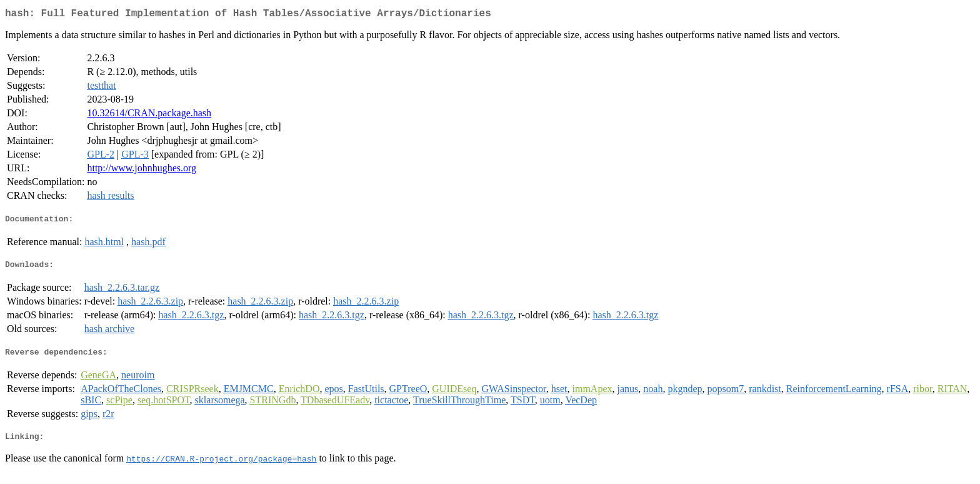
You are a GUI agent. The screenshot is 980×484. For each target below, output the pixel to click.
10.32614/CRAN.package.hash (149, 115)
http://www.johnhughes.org (142, 170)
